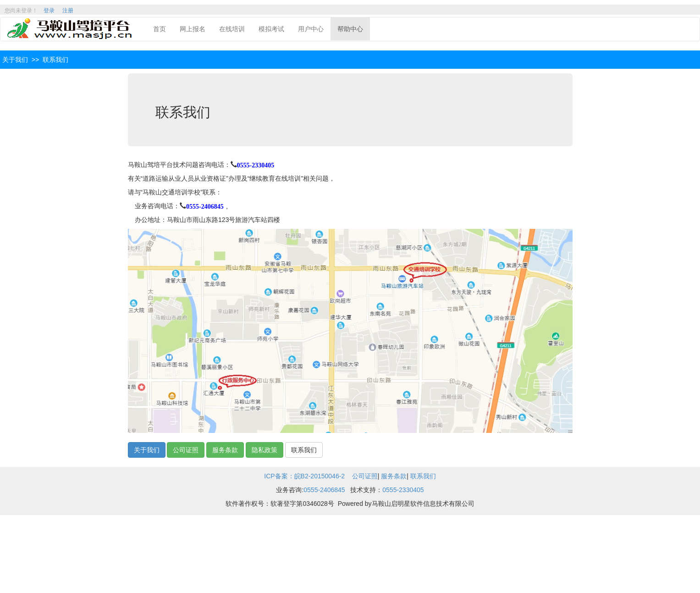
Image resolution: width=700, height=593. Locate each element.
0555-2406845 (205, 205)
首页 (160, 29)
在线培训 (232, 29)
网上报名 (193, 29)
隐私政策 (265, 450)
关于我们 (147, 450)
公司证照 (186, 450)
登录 (49, 11)
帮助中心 (350, 29)
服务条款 (225, 450)
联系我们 (304, 450)
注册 (68, 11)
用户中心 (311, 29)
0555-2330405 (256, 163)
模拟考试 (271, 29)
